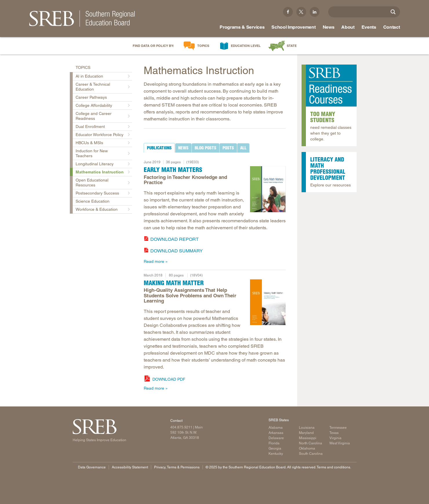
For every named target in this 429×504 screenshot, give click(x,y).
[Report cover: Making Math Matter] (268, 302)
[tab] (159, 148)
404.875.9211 (181, 427)
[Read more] (268, 189)
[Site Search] (393, 12)
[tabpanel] (215, 210)
